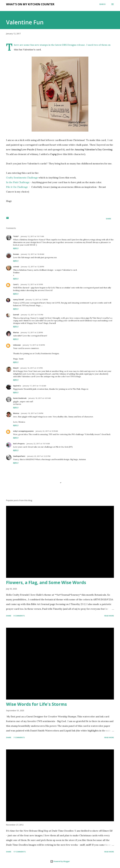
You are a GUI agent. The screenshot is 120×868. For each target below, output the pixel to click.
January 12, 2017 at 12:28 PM (32, 267)
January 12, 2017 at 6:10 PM (32, 284)
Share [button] (109, 219)
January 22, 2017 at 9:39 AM (47, 431)
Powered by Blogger (60, 861)
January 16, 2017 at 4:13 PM (32, 368)
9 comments (19, 616)
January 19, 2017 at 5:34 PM (32, 413)
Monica (16, 413)
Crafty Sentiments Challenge (22, 178)
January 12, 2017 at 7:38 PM (37, 300)
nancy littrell (18, 300)
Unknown (17, 345)
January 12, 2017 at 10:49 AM (33, 254)
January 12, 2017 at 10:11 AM (32, 236)
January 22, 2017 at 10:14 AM (38, 444)
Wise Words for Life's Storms (36, 704)
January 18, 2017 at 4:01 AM (40, 398)
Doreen (16, 254)
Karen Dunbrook (20, 398)
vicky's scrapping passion (23, 431)
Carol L (16, 284)
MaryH (16, 368)
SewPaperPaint (19, 456)
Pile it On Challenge (17, 187)
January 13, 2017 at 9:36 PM (34, 345)
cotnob (16, 267)
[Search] (102, 4)
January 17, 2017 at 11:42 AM (34, 386)
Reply (16, 248)
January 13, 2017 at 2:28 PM (32, 332)
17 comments (20, 852)
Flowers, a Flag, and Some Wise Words (46, 582)
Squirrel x (17, 386)
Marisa (16, 332)
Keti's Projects (19, 444)
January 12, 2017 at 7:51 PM (32, 315)
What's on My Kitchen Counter (30, 4)
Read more (109, 616)
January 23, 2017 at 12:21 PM (39, 456)
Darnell (16, 315)
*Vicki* (16, 236)
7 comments (19, 737)
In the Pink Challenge (18, 182)
